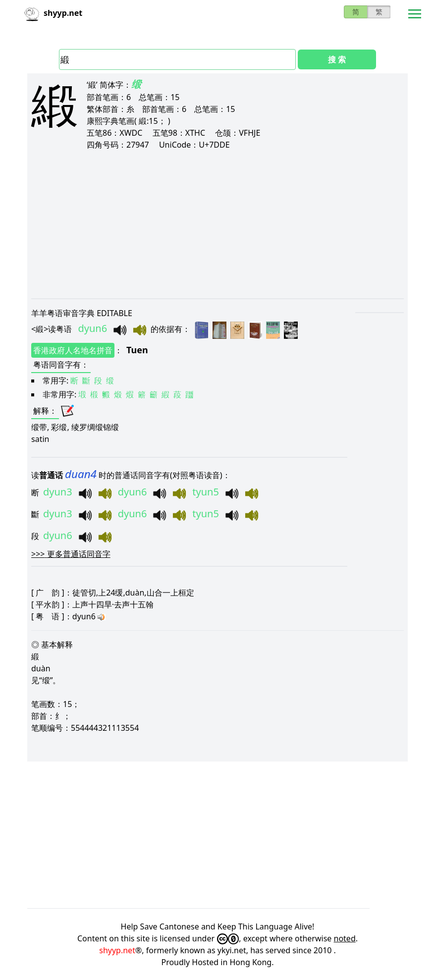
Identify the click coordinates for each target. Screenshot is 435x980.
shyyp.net (117, 950)
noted (345, 938)
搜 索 (337, 59)
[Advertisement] (217, 224)
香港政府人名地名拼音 (73, 350)
